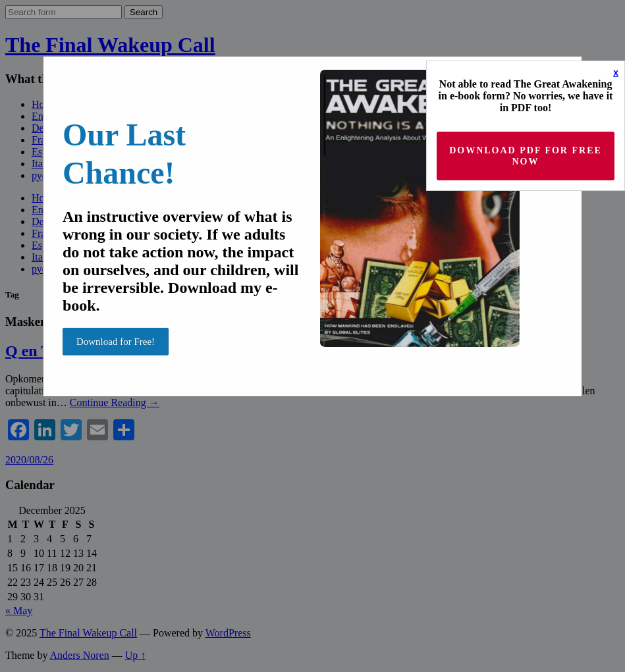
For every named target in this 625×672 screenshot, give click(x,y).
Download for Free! (116, 342)
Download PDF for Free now (526, 156)
